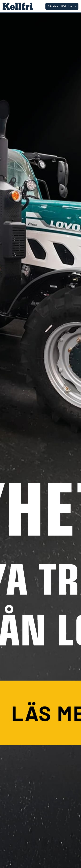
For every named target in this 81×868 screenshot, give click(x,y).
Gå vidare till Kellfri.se (62, 6)
